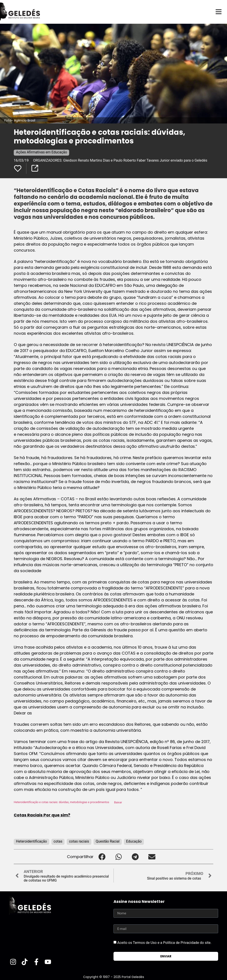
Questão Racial (108, 841)
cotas (58, 841)
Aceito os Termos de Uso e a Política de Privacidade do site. (164, 943)
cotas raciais (79, 841)
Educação (134, 841)
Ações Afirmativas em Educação (41, 152)
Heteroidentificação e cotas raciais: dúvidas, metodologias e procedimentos (61, 802)
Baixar (118, 802)
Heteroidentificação (31, 841)
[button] (102, 857)
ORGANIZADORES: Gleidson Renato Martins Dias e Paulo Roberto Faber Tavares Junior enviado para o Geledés (120, 160)
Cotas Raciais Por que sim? (42, 815)
